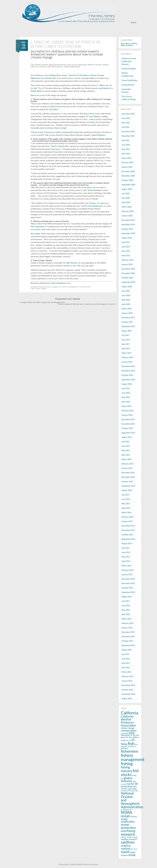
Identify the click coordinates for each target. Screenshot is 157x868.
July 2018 (126, 291)
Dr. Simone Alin (62, 146)
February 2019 (128, 260)
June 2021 (126, 145)
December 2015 (128, 419)
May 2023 (126, 123)
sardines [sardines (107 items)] (128, 842)
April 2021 (126, 154)
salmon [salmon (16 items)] (124, 837)
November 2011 (128, 636)
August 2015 (127, 437)
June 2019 (126, 247)
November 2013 (128, 530)
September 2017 (128, 326)
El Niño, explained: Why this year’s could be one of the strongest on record (87, 304)
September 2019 (128, 233)
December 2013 (128, 526)
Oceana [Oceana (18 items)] (134, 817)
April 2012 (126, 614)
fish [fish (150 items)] (131, 743)
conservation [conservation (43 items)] (129, 730)
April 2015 (126, 455)
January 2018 (127, 313)
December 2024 (128, 114)
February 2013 (128, 570)
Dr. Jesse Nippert (93, 116)
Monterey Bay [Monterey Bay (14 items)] (133, 791)
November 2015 (128, 424)
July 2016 (126, 388)
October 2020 (127, 180)
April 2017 (126, 349)
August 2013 (127, 543)
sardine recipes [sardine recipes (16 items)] (132, 837)
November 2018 (128, 273)
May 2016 (126, 397)
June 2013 (126, 552)
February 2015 (128, 464)
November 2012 (128, 583)
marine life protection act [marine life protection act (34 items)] (130, 785)
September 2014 (128, 486)
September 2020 (128, 185)
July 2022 (126, 127)
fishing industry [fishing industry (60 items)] (127, 769)
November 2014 (128, 477)
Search (134, 23)
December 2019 (128, 220)
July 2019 (126, 242)
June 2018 (126, 295)
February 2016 (128, 411)
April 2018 (126, 304)
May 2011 (126, 663)
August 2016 (127, 384)
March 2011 (127, 672)
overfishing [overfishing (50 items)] (128, 831)
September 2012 (128, 592)
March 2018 (127, 309)
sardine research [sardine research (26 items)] (129, 839)
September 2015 (128, 433)
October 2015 (127, 428)
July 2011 (126, 654)
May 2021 (126, 149)
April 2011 (126, 668)
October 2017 (127, 322)
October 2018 (127, 278)
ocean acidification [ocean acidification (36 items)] (128, 820)
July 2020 (126, 193)
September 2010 (128, 694)
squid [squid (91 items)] (125, 852)
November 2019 (128, 225)
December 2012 (128, 579)
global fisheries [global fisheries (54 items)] (126, 779)
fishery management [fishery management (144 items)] (133, 757)
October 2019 (127, 229)
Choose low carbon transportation (59, 132)
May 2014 (126, 504)
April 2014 (126, 508)
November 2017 (128, 318)
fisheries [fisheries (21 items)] (125, 748)
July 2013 (126, 548)
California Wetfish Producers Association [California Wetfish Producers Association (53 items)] (129, 721)
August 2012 (127, 597)
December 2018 (128, 269)
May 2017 (126, 344)
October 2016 (127, 375)
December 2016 (128, 366)
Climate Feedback (129, 69)
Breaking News (45, 287)
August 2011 (127, 650)
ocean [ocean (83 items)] (125, 816)
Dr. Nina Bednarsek (94, 206)
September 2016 (128, 380)
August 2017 (127, 331)
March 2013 (127, 566)
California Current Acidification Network (129, 61)
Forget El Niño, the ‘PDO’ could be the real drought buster (42, 302)
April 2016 (126, 402)
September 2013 (128, 539)
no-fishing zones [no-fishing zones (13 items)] (126, 809)
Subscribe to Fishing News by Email (129, 44)
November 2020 (128, 176)
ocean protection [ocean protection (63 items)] (128, 826)
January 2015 (127, 468)
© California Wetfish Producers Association (83, 864)
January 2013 (127, 574)
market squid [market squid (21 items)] (127, 789)
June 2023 (126, 118)
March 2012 (127, 619)
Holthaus (101, 135)
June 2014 (126, 499)
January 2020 (127, 216)
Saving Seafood (128, 85)
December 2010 (128, 685)
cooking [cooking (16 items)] (124, 733)
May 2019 (126, 251)
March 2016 (127, 406)
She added (35, 234)
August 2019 (127, 238)
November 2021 (128, 136)
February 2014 (128, 517)
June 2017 (126, 340)
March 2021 (127, 158)
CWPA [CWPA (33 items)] (131, 733)
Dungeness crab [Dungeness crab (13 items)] (126, 740)
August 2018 (127, 287)
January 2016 (127, 415)
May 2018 (126, 300)
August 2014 (127, 490)
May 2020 (126, 198)
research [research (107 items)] (128, 834)
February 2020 (128, 211)
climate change (41, 288)
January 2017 (127, 362)
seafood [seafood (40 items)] (126, 848)
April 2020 (126, 202)
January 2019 (127, 264)
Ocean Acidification (130, 80)
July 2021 (126, 140)
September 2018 (128, 282)
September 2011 (128, 645)
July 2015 (126, 442)
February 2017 (128, 357)
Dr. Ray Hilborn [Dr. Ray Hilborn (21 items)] (132, 737)
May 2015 (126, 450)
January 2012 (127, 628)
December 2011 (128, 632)
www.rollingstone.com (61, 283)
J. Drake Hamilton (94, 190)
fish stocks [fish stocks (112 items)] (130, 773)
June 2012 (126, 605)
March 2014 (127, 512)
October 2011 (127, 641)
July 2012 (126, 601)
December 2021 (128, 131)
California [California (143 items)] (130, 713)
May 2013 (126, 557)
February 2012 (128, 623)
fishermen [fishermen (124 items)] (130, 751)
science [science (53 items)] (126, 846)
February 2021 (128, 162)
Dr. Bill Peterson (70, 263)
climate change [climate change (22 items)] (128, 728)
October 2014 (127, 481)
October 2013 (127, 535)
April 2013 (126, 561)
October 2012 (127, 588)
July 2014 (126, 495)
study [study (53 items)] (132, 855)
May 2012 (126, 610)
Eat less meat (37, 132)
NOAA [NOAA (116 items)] (127, 812)
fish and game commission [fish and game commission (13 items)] (129, 745)
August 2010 (127, 699)
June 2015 (126, 446)
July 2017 (126, 335)
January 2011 (127, 681)
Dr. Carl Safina (52, 109)
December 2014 (128, 473)
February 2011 (128, 676)
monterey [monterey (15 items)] (124, 791)
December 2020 (128, 171)
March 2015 (127, 459)
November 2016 (128, 371)
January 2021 (127, 167)
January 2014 (127, 521)
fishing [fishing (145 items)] (127, 763)
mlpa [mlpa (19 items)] (135, 789)
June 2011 (126, 659)
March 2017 (127, 353)
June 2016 (126, 393)
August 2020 (127, 189)
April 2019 (126, 256)
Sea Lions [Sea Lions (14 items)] (134, 849)
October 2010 (127, 690)
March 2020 (127, 207)
